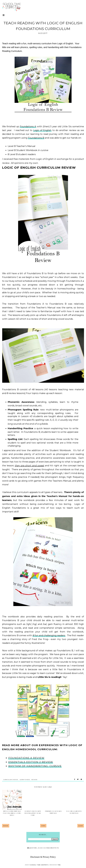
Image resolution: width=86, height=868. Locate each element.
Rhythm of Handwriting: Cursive (35, 766)
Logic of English (42, 130)
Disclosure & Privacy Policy (43, 857)
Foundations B (36, 138)
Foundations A (28, 126)
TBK (59, 865)
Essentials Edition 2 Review (31, 762)
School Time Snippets (39, 865)
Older (81, 826)
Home (43, 826)
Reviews (34, 780)
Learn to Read (25, 780)
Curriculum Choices (11, 780)
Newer (6, 826)
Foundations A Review (26, 758)
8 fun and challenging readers (49, 635)
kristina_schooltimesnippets (43, 848)
